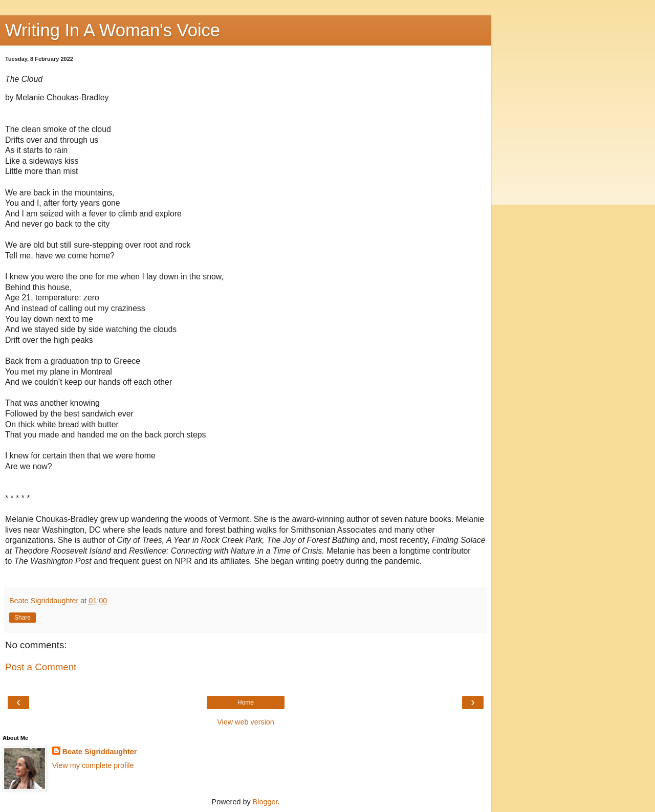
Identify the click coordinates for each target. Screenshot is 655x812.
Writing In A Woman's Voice (113, 30)
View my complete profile (93, 765)
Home (246, 703)
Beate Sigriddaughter (100, 752)
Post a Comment (41, 667)
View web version (246, 722)
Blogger (265, 802)
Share (23, 618)
